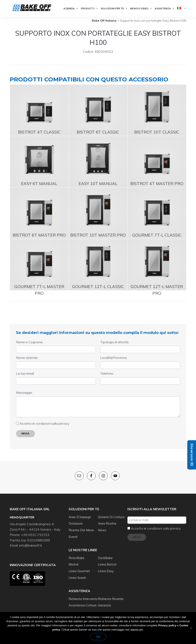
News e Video (141, 8)
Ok (99, 637)
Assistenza (165, 8)
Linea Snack (77, 573)
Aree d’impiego (80, 513)
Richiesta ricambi (111, 595)
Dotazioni (76, 519)
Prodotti (89, 8)
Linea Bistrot (107, 560)
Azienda (71, 8)
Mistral (73, 560)
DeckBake (105, 554)
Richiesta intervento (83, 595)
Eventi (73, 533)
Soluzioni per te (114, 8)
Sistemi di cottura (111, 513)
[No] (191, 628)
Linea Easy (106, 567)
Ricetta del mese (81, 526)
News (102, 526)
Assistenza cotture (83, 601)
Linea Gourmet (79, 567)
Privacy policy (167, 626)
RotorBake (76, 554)
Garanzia (104, 601)
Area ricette (107, 519)
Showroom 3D (192, 455)
